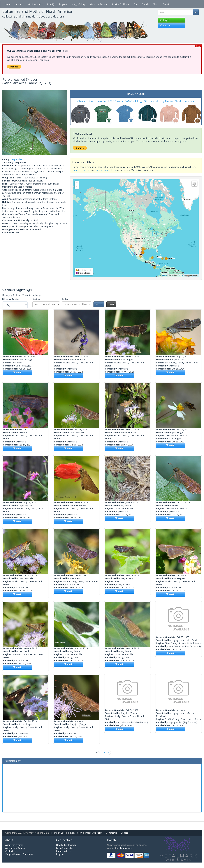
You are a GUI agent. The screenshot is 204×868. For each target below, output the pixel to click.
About (20, 4)
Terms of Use (58, 833)
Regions (63, 4)
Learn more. (126, 848)
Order (65, 299)
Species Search (141, 4)
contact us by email (81, 170)
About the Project (14, 845)
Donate (166, 4)
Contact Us (111, 833)
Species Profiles (120, 4)
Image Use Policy (94, 833)
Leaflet (165, 275)
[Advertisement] (102, 788)
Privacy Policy (75, 833)
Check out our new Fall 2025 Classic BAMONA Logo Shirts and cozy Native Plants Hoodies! (136, 101)
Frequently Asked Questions (19, 854)
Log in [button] (165, 20)
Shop (156, 4)
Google (180, 275)
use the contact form (105, 170)
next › (106, 752)
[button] (7, 122)
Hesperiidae (16, 159)
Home (8, 4)
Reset (111, 304)
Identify (51, 4)
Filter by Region (11, 299)
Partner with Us (64, 851)
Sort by (36, 299)
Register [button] (166, 26)
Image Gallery (78, 4)
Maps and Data (98, 4)
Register (60, 854)
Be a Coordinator (65, 848)
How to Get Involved (66, 845)
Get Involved (35, 4)
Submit (99, 304)
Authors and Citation (15, 848)
